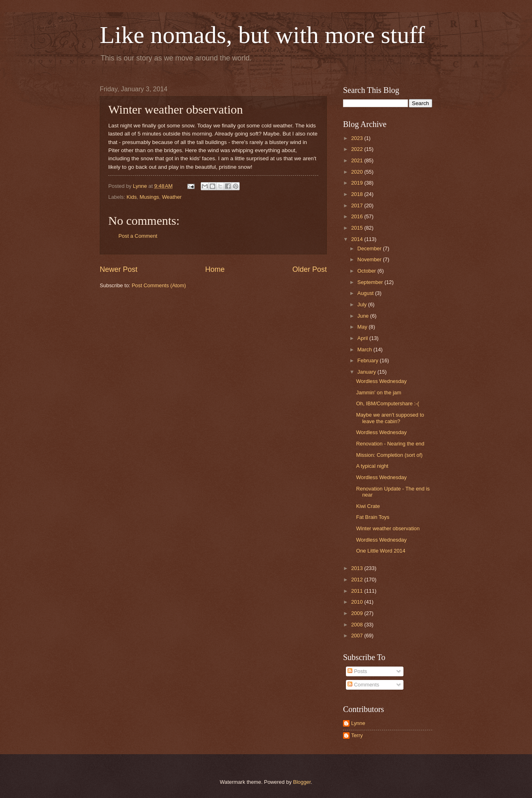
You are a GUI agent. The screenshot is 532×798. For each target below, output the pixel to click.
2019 (358, 183)
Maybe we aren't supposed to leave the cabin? (390, 418)
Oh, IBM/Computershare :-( (387, 403)
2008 (358, 625)
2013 (358, 568)
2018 (358, 194)
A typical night (372, 466)
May (363, 327)
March (365, 350)
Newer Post (119, 269)
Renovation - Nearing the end (390, 444)
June (364, 316)
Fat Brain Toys (373, 517)
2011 (358, 591)
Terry (357, 735)
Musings (149, 197)
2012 (358, 580)
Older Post (310, 269)
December (370, 248)
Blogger (302, 782)
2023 (358, 138)
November (370, 259)
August (366, 293)
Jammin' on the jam (379, 393)
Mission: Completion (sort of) (389, 455)
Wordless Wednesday (381, 381)
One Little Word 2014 (381, 551)
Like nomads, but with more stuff (262, 35)
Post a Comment (138, 236)
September (371, 282)
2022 (358, 149)
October (367, 271)
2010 (358, 602)
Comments (363, 685)
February (368, 360)
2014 (358, 239)
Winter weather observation (388, 528)
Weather (172, 197)
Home (215, 269)
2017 (358, 205)
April (363, 338)
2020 (358, 172)
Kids (132, 197)
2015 (358, 228)
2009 (358, 613)
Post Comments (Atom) (159, 285)
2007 (358, 636)
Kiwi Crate (368, 506)
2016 (358, 216)
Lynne (358, 723)
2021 (358, 160)
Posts (357, 671)
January (367, 372)
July (363, 304)
